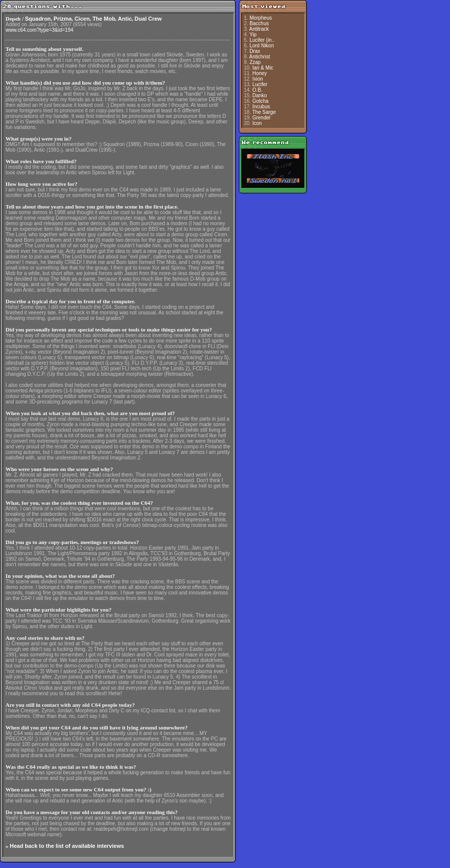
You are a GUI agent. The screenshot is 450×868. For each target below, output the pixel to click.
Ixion (258, 79)
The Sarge (264, 112)
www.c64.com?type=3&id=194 (40, 30)
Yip (253, 35)
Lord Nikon (262, 46)
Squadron (38, 19)
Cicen (82, 19)
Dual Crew (148, 19)
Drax (255, 51)
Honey (260, 73)
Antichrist (260, 57)
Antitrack (259, 29)
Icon (257, 123)
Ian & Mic (263, 68)
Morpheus (261, 18)
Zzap (255, 62)
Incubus (261, 107)
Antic (125, 19)
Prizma (62, 19)
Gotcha (261, 101)
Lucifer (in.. (262, 40)
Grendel (262, 118)
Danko (260, 95)
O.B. (258, 90)
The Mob (104, 19)
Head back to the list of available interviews (67, 846)
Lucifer (260, 84)
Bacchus (259, 23)
